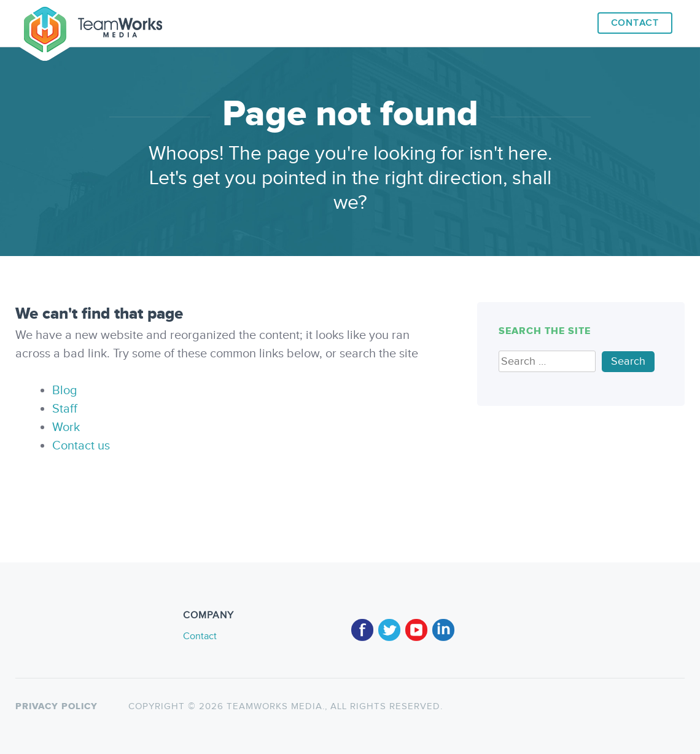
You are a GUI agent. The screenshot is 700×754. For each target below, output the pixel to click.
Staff (65, 409)
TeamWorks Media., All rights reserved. (333, 706)
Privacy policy (56, 706)
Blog (65, 391)
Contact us (81, 446)
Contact (635, 23)
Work (66, 427)
